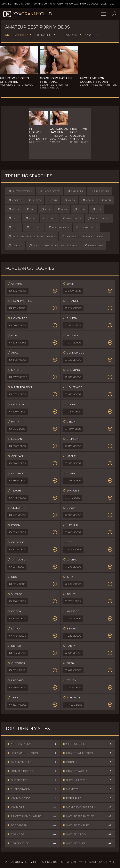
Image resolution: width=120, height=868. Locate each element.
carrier (34, 227)
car (52, 200)
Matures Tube (87, 843)
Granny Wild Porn (87, 753)
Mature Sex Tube (87, 825)
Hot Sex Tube (32, 843)
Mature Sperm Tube (87, 816)
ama (62, 209)
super (35, 200)
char (80, 209)
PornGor (32, 834)
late (13, 218)
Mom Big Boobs (89, 4)
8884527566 (94, 246)
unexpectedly (20, 191)
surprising (99, 191)
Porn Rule (87, 798)
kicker (49, 218)
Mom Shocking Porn (87, 807)
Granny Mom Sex (68, 4)
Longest (91, 35)
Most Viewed (16, 35)
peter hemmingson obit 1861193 (31, 237)
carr (14, 227)
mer (106, 200)
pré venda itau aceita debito (84, 237)
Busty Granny (32, 789)
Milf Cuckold (87, 744)
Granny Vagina (87, 771)
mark (70, 200)
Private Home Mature (32, 816)
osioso (15, 246)
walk (14, 209)
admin (88, 200)
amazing (75, 191)
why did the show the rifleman (53, 246)
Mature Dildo (87, 834)
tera (30, 218)
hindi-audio (59, 227)
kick (46, 209)
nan (97, 209)
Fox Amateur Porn (44, 4)
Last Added (67, 35)
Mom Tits (87, 789)
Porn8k (87, 762)
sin (30, 209)
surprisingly (99, 218)
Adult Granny (22, 4)
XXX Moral (32, 807)
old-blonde (86, 227)
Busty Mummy (87, 780)
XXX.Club (27, 14)
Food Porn (32, 825)
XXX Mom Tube (32, 798)
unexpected (50, 191)
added (15, 200)
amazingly (72, 218)
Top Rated (43, 35)
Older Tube (107, 4)
